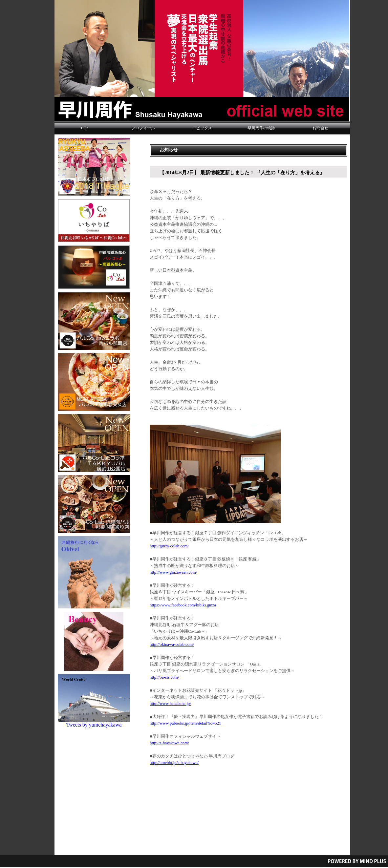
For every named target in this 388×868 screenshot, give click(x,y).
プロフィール (143, 128)
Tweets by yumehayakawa (94, 725)
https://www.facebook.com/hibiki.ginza (183, 605)
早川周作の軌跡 (261, 128)
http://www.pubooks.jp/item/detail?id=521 (185, 723)
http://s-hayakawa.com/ (169, 743)
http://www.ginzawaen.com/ (173, 572)
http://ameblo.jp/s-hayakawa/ (174, 763)
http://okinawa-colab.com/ (172, 645)
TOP (84, 128)
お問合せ (320, 128)
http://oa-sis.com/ (164, 677)
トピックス (202, 128)
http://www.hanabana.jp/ (170, 704)
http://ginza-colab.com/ (169, 546)
